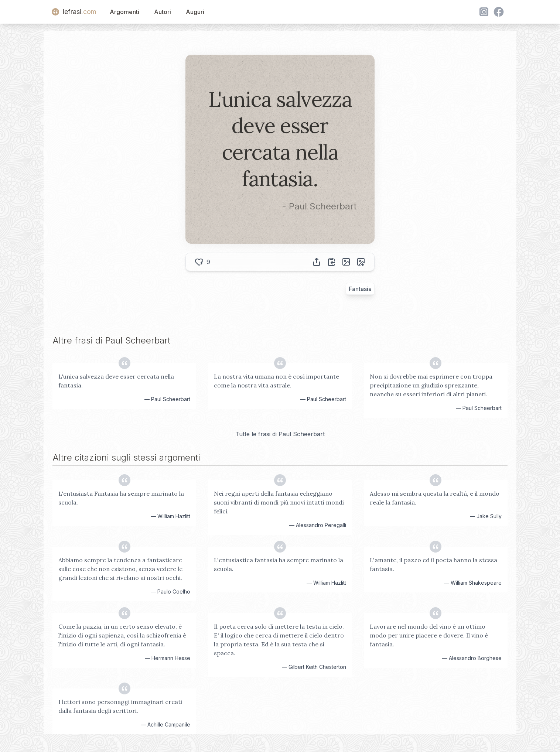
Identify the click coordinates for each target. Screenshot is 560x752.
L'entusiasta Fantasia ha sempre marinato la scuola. (121, 498)
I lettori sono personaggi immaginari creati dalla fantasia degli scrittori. (120, 706)
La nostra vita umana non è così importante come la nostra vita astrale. (276, 381)
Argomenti (124, 12)
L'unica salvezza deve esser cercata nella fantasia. (116, 381)
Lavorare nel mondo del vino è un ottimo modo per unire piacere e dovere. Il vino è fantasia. (429, 635)
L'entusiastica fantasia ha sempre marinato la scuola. (279, 564)
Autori (163, 12)
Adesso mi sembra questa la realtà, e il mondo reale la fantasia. (435, 498)
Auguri (195, 12)
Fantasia (360, 289)
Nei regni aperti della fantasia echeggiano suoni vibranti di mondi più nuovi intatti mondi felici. (279, 502)
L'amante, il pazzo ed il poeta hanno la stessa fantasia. (433, 564)
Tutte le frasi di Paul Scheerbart (280, 434)
